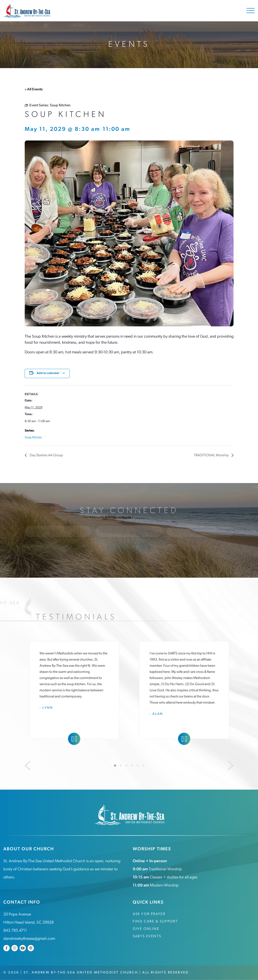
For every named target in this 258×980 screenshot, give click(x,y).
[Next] (231, 766)
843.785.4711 (15, 931)
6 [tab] (143, 766)
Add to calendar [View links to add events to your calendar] (48, 373)
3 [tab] (126, 766)
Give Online (146, 929)
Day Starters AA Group (46, 455)
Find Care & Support (155, 922)
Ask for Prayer (149, 914)
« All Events (34, 89)
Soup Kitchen (33, 438)
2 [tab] (121, 766)
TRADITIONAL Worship (212, 455)
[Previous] (28, 766)
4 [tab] (132, 766)
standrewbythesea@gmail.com (29, 939)
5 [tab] (137, 766)
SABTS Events (147, 936)
